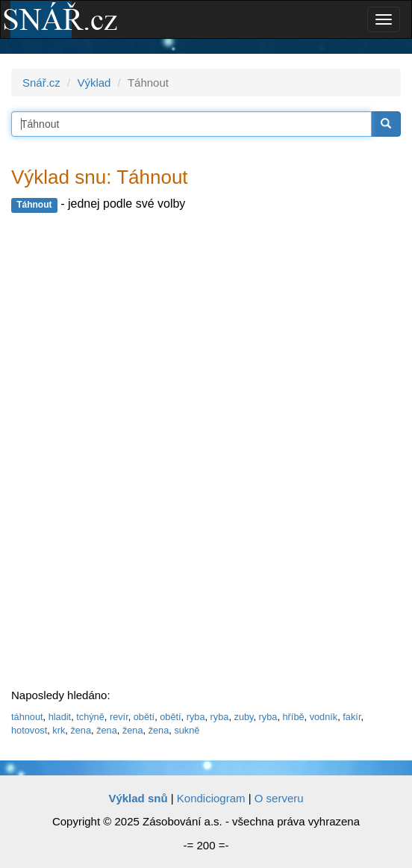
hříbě (294, 717)
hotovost (29, 730)
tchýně (90, 717)
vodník (324, 717)
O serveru (279, 798)
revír (119, 717)
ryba (196, 717)
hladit (60, 717)
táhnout (27, 717)
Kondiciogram (211, 798)
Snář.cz (41, 83)
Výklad (94, 83)
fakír (352, 717)
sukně (187, 730)
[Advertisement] (123, 451)
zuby (244, 717)
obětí (144, 717)
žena (81, 730)
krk (59, 730)
